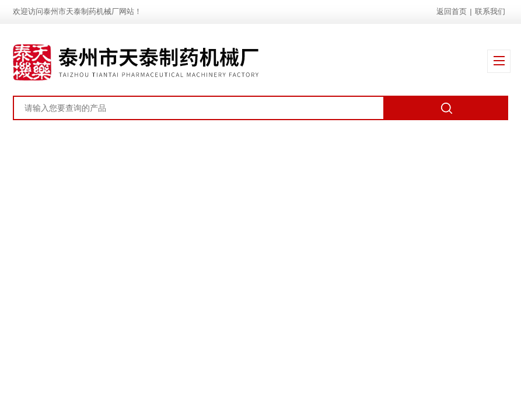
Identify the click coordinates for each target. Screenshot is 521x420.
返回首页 (452, 11)
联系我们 (490, 11)
